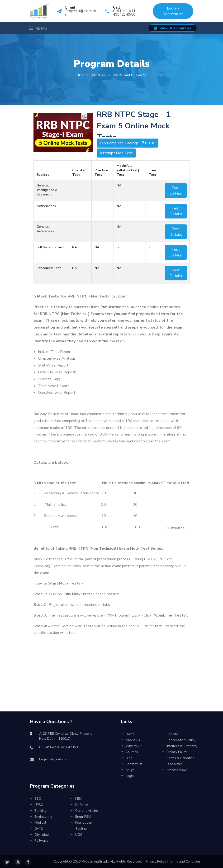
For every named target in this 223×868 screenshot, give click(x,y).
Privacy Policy (174, 752)
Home (82, 75)
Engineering (41, 817)
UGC (76, 835)
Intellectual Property (180, 746)
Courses (129, 752)
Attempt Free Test (116, 153)
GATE (36, 829)
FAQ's (128, 770)
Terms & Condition (178, 758)
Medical (38, 823)
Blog (127, 758)
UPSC (36, 805)
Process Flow (174, 770)
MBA (76, 799)
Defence (79, 805)
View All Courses (173, 28)
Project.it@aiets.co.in (81, 13)
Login (127, 776)
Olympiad (39, 835)
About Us (130, 740)
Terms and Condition (184, 861)
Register (170, 734)
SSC (35, 799)
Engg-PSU (81, 817)
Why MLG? (131, 746)
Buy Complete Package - (128, 143)
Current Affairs (84, 811)
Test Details (176, 190)
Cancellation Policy (178, 740)
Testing (79, 829)
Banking (38, 811)
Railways (100, 75)
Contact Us (132, 764)
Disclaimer (172, 764)
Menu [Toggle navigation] (38, 28)
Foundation (81, 823)
